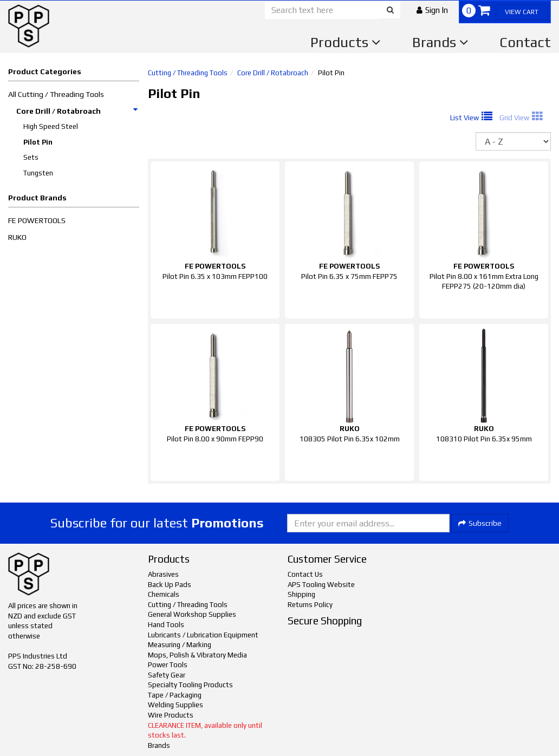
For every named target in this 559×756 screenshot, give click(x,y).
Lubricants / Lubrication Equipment (203, 635)
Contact (525, 42)
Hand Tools (166, 625)
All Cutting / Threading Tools (56, 94)
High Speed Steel (51, 126)
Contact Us (305, 574)
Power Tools (168, 665)
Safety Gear (167, 675)
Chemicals (164, 594)
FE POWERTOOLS (37, 220)
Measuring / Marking (180, 645)
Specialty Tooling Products (190, 685)
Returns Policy (310, 605)
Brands (440, 42)
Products (346, 42)
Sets (31, 157)
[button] (432, 10)
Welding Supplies (175, 705)
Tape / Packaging (175, 695)
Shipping (301, 594)
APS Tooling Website (321, 585)
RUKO (17, 237)
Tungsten (38, 173)
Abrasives (163, 574)
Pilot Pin (38, 142)
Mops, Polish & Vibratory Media (197, 655)
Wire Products (171, 715)
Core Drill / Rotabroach (77, 111)
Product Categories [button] (45, 71)
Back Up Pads (170, 585)
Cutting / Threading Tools (188, 73)
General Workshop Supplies (192, 614)
